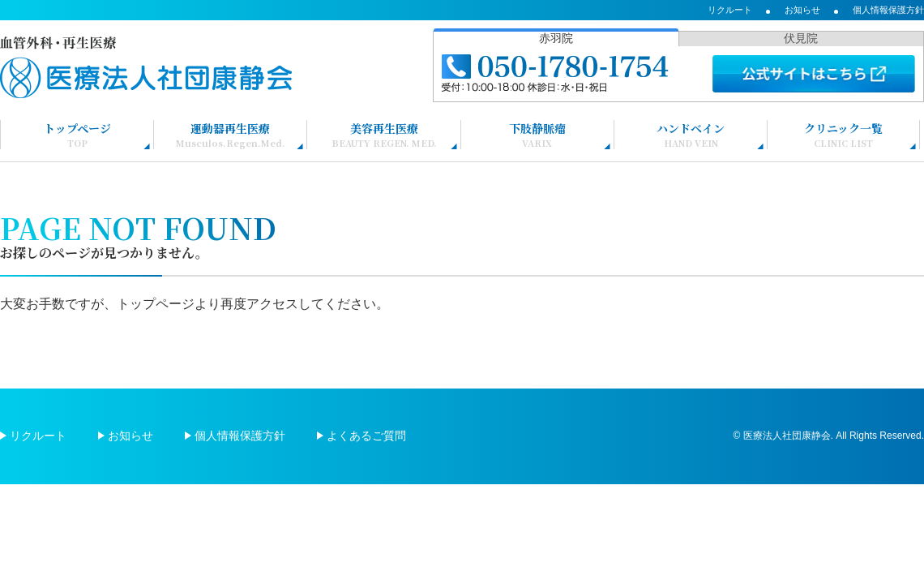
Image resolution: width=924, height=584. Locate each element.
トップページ (77, 135)
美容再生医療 (384, 135)
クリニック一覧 (843, 135)
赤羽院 (556, 38)
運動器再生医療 (231, 135)
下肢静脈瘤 (537, 135)
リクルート (730, 10)
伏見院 (801, 38)
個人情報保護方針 (888, 10)
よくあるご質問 (366, 436)
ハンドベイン (691, 135)
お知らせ (802, 10)
